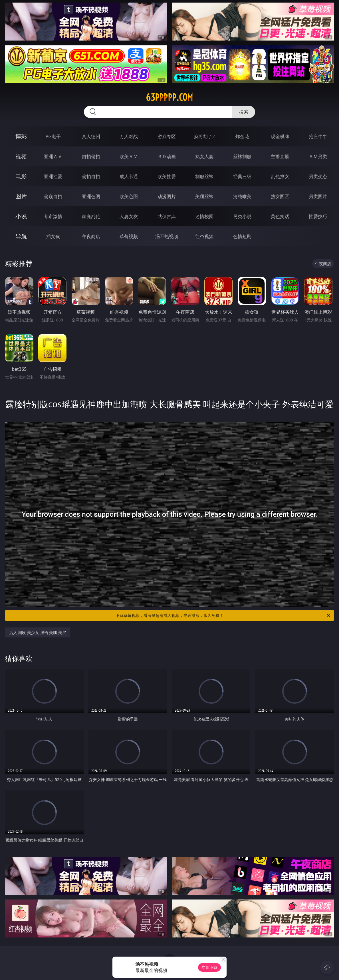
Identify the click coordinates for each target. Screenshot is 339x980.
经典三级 (242, 176)
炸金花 (242, 136)
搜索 (244, 112)
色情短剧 (242, 236)
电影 (21, 176)
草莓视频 (129, 236)
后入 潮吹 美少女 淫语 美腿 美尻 (38, 632)
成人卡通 (129, 176)
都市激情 (53, 216)
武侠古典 (167, 216)
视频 (21, 156)
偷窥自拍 (53, 196)
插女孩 (53, 236)
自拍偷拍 (91, 156)
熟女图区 (280, 196)
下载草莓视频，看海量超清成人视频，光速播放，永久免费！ (223, 615)
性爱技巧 (318, 216)
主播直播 (280, 156)
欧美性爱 (167, 176)
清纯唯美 (242, 196)
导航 (21, 236)
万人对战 (129, 136)
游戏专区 (167, 136)
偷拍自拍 (91, 176)
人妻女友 (129, 216)
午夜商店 (91, 236)
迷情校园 (204, 216)
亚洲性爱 (53, 176)
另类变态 (318, 176)
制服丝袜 (204, 176)
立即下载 (209, 967)
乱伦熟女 (280, 176)
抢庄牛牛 (318, 136)
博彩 (21, 136)
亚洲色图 (91, 196)
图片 (21, 196)
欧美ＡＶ (129, 156)
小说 (21, 216)
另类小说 (242, 216)
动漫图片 (167, 196)
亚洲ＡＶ (53, 156)
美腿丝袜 (204, 196)
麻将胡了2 (204, 136)
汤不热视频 (167, 236)
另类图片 (318, 196)
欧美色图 (129, 196)
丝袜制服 (242, 156)
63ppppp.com (169, 97)
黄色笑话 (280, 216)
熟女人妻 (204, 156)
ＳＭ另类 (318, 156)
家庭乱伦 (91, 216)
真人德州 (91, 136)
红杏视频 (204, 236)
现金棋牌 (280, 136)
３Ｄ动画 (167, 156)
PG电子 (53, 136)
